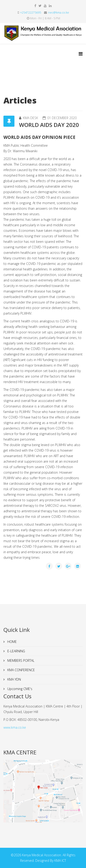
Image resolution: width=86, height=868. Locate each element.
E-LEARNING (16, 651)
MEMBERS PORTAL (20, 660)
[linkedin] (50, 6)
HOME (12, 642)
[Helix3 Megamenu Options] (81, 54)
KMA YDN (14, 679)
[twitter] (40, 6)
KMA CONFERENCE (21, 670)
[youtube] (45, 6)
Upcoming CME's (19, 689)
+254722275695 (31, 13)
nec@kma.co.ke (59, 13)
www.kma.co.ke (15, 727)
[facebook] (35, 6)
